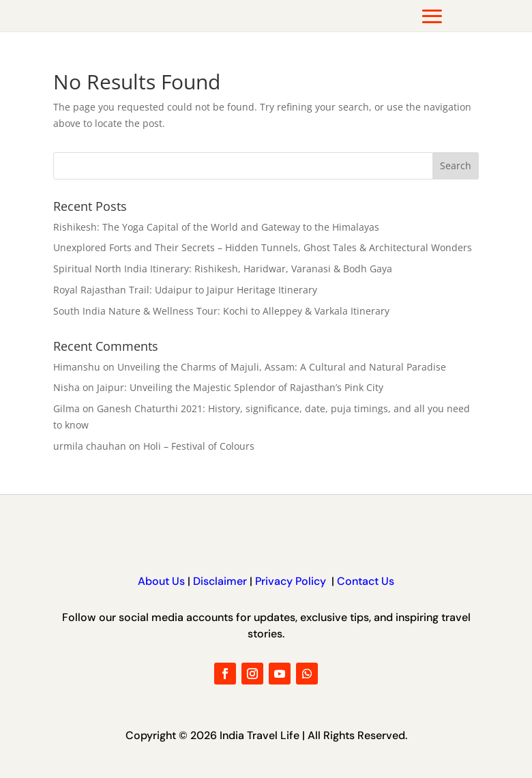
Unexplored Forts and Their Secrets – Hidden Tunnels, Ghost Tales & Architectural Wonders (263, 247)
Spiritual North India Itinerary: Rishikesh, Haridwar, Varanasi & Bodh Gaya (223, 269)
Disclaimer (220, 581)
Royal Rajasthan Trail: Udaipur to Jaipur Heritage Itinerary (185, 290)
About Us (161, 581)
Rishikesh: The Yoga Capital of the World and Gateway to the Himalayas (216, 227)
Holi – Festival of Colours (199, 446)
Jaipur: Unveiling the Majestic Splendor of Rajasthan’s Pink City (240, 387)
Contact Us (364, 581)
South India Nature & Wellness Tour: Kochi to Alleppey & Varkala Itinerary (221, 311)
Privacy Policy (292, 581)
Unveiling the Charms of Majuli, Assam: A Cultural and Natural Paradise (282, 367)
